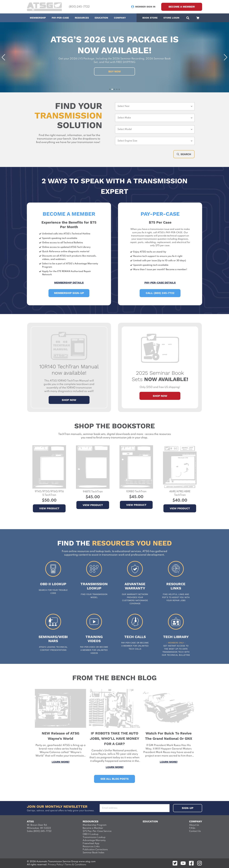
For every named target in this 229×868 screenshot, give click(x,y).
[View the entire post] (60, 691)
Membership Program (95, 825)
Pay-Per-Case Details (160, 283)
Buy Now (115, 71)
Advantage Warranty (94, 840)
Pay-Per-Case (60, 18)
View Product (49, 508)
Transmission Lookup (94, 837)
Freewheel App (91, 843)
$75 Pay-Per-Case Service (97, 831)
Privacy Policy (55, 865)
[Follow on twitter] (175, 863)
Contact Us (195, 831)
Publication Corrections (95, 850)
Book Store (150, 18)
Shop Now (160, 396)
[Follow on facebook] (191, 863)
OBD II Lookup (91, 834)
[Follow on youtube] (183, 863)
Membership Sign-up (69, 293)
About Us (194, 825)
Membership (38, 18)
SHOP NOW (69, 400)
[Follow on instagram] (199, 863)
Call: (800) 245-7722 (160, 293)
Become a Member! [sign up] (182, 7)
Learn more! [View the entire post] (61, 762)
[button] (3, 57)
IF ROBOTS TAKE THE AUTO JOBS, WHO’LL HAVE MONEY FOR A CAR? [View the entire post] (114, 739)
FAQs (192, 828)
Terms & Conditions (76, 865)
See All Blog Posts (115, 779)
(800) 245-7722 (79, 7)
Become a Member (93, 828)
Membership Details (69, 283)
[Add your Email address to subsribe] (135, 808)
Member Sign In (145, 7)
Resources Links (91, 847)
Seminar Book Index (93, 853)
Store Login (171, 18)
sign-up (188, 808)
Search (184, 154)
